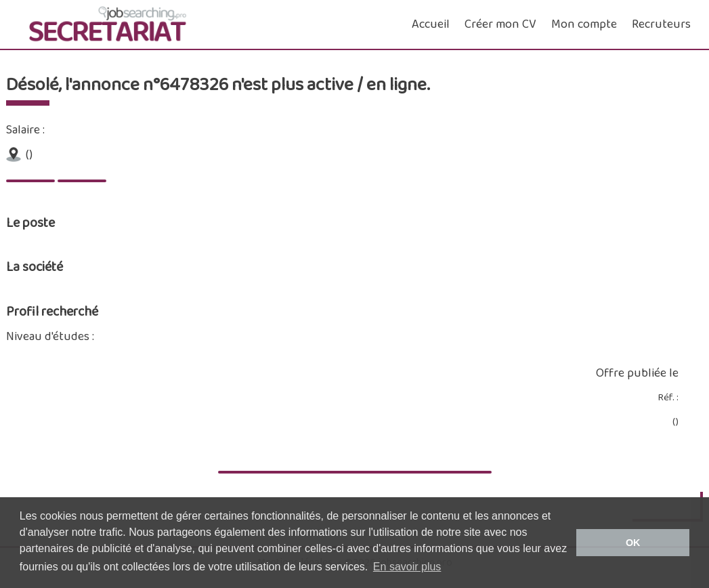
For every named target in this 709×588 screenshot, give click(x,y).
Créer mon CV (500, 24)
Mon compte (584, 24)
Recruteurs (661, 24)
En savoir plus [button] (407, 567)
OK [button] (633, 543)
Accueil (431, 24)
